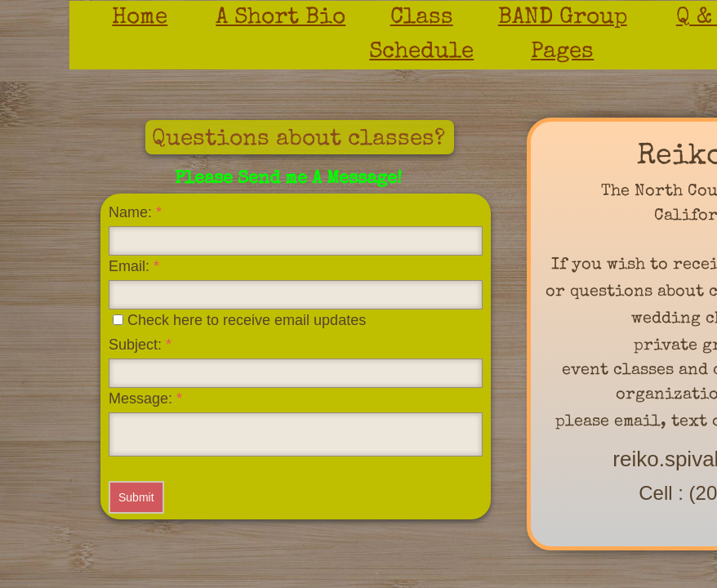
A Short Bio (281, 18)
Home (140, 18)
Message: (145, 399)
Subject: (140, 345)
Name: (135, 212)
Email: (134, 266)
